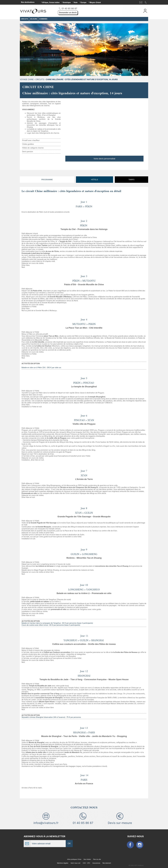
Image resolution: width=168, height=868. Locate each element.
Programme (47, 180)
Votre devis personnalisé (104, 159)
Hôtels (95, 180)
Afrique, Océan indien (51, 2)
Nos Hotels (87, 859)
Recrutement (107, 863)
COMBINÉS (43, 19)
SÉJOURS (34, 19)
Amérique (67, 2)
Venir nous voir (76, 863)
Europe (84, 2)
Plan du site (97, 859)
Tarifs (131, 180)
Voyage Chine (27, 79)
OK (69, 843)
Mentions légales (63, 863)
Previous (22, 51)
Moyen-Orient (95, 2)
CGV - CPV (87, 863)
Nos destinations (28, 2)
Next (146, 51)
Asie (76, 2)
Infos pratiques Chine (74, 859)
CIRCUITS (40, 79)
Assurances (96, 863)
